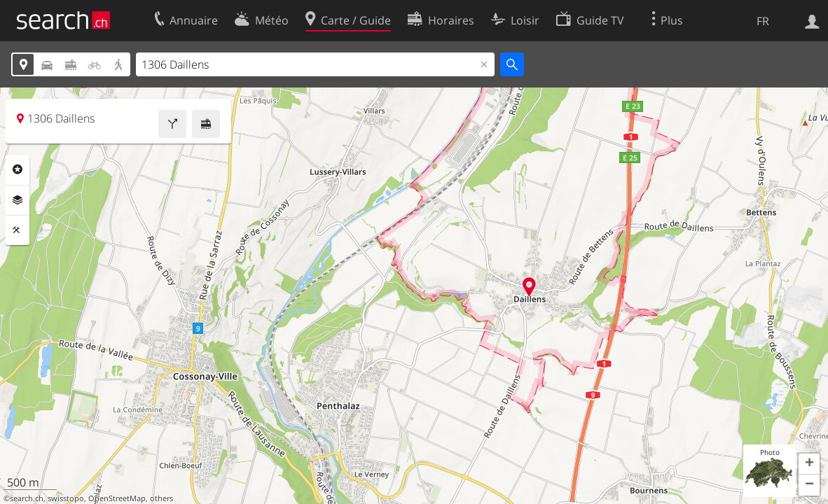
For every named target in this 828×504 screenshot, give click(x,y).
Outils (18, 230)
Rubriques (18, 169)
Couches (18, 200)
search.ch (27, 498)
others (161, 498)
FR (763, 21)
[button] (809, 464)
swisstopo (66, 498)
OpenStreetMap (117, 498)
